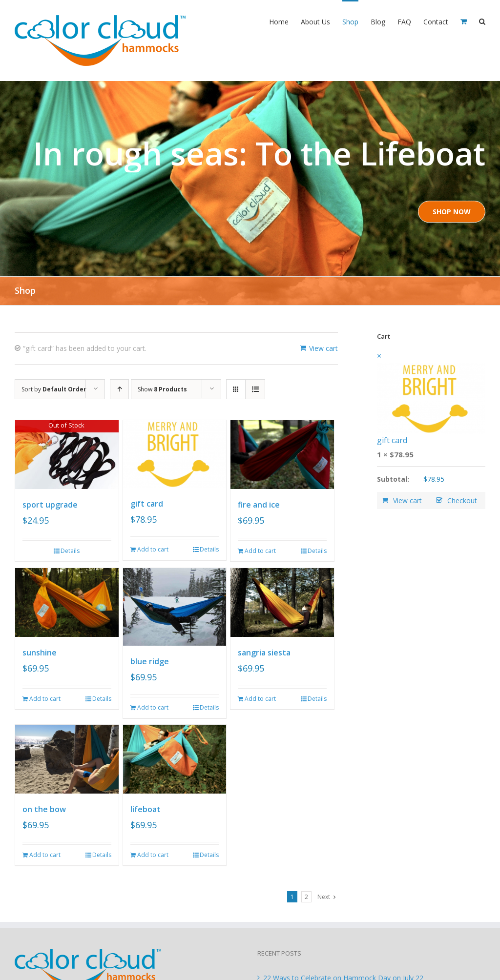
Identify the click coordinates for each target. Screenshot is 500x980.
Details (70, 551)
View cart (323, 348)
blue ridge (150, 661)
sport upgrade (50, 505)
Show (162, 389)
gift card (147, 504)
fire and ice (259, 505)
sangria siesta (264, 653)
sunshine (40, 653)
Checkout (462, 500)
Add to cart (153, 549)
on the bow (44, 809)
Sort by (54, 389)
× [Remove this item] (379, 356)
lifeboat (146, 809)
